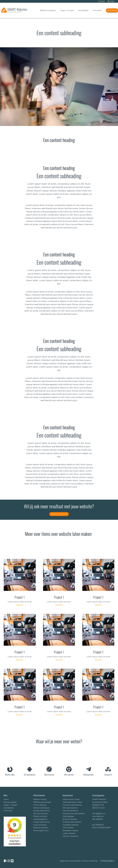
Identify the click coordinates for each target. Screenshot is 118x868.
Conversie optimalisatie (72, 805)
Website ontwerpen (48, 10)
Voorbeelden (83, 10)
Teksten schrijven (40, 816)
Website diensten (39, 795)
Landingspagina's (40, 819)
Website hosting (40, 799)
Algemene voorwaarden (70, 861)
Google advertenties (41, 822)
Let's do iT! (112, 10)
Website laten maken (71, 799)
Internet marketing (70, 836)
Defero (111, 861)
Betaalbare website (71, 831)
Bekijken (20, 605)
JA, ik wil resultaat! (59, 514)
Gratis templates (40, 825)
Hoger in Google (67, 10)
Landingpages (68, 816)
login (112, 1)
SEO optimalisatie (41, 814)
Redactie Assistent (41, 828)
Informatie (97, 10)
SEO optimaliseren (70, 808)
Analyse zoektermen (41, 811)
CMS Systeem (68, 828)
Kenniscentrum (68, 795)
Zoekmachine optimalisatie (74, 814)
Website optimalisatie (42, 802)
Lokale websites (69, 833)
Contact (101, 1)
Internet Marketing (70, 811)
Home (6, 799)
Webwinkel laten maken (72, 802)
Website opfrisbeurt (41, 808)
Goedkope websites (71, 825)
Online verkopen (40, 805)
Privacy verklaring (90, 861)
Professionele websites (72, 822)
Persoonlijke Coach (41, 831)
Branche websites (70, 819)
